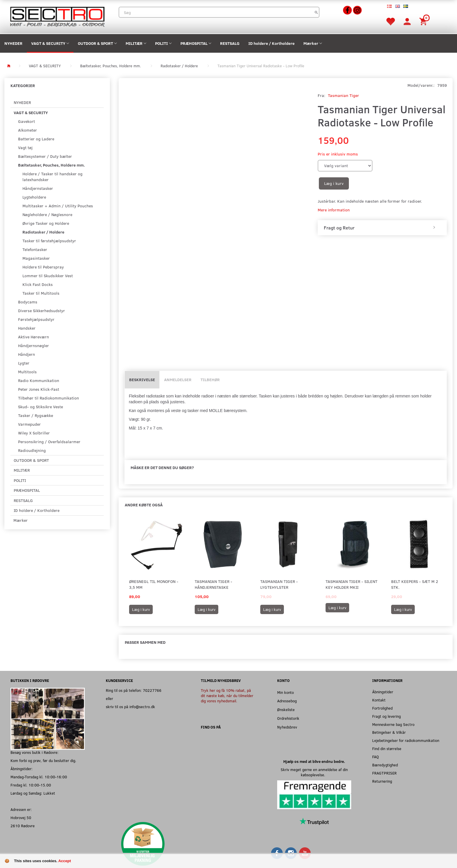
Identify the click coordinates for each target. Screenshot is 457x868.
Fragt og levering (386, 716)
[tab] (382, 228)
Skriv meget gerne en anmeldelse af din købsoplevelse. (314, 772)
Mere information (334, 210)
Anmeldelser (178, 380)
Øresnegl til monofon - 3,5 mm (154, 584)
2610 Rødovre (23, 826)
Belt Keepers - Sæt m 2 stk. (415, 584)
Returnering (382, 781)
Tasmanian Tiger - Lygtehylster (279, 584)
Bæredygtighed (385, 765)
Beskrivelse (142, 380)
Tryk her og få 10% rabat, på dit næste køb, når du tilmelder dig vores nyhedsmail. (227, 695)
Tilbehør (210, 380)
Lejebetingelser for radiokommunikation (406, 740)
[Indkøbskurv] (424, 21)
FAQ (376, 757)
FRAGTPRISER (384, 773)
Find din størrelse (387, 748)
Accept (65, 861)
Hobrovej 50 (21, 817)
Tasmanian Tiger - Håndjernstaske (213, 584)
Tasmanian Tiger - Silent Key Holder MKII (351, 584)
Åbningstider (383, 692)
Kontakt (379, 700)
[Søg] (316, 12)
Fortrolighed (382, 708)
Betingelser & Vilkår (389, 732)
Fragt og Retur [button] (339, 228)
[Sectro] (57, 16)
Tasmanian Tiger (343, 95)
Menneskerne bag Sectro (393, 724)
